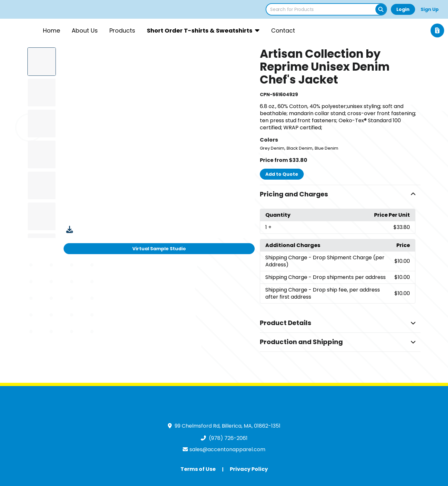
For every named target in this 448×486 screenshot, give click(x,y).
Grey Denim (272, 148)
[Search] (381, 9)
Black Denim (300, 148)
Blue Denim (326, 148)
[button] (340, 194)
